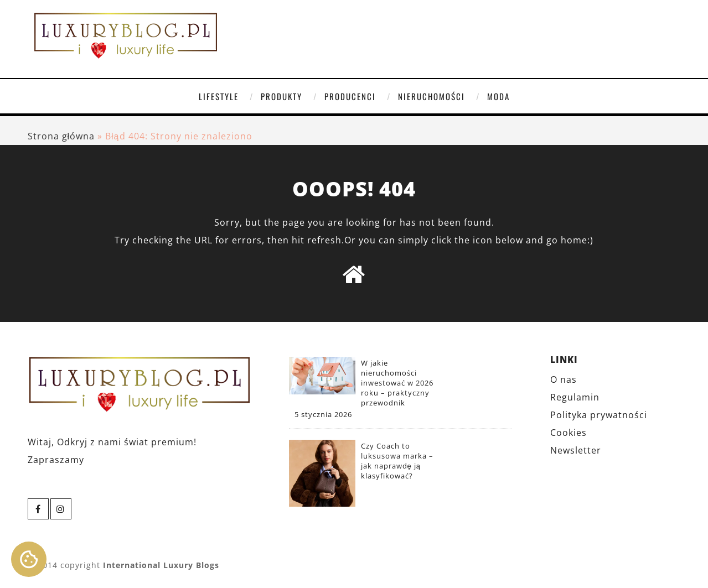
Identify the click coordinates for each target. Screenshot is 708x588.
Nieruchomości (431, 96)
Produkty (281, 96)
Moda (498, 96)
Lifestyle (219, 96)
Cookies (569, 433)
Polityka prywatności (599, 415)
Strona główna (61, 136)
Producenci (350, 96)
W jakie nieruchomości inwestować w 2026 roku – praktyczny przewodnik (397, 383)
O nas (564, 379)
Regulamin (575, 397)
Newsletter (576, 450)
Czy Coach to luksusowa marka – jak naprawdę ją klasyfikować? (397, 461)
